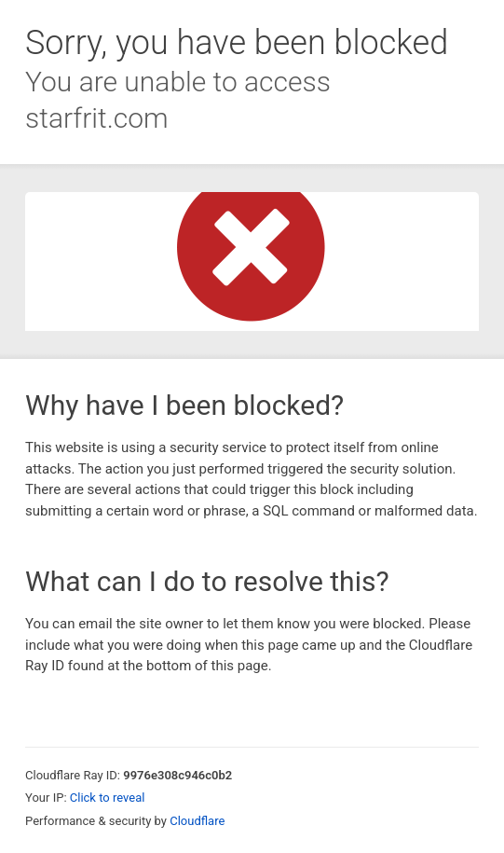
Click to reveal (108, 798)
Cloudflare (197, 821)
